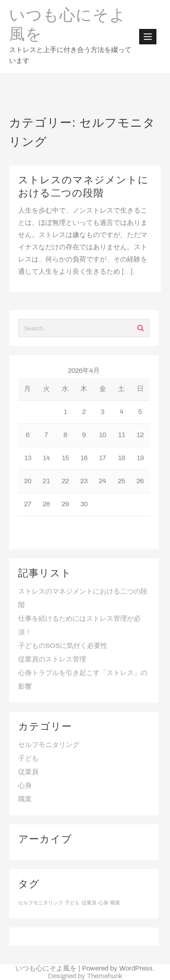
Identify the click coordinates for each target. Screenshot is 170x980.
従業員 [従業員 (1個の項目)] (89, 903)
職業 (25, 799)
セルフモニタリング (49, 745)
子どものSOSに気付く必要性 (63, 646)
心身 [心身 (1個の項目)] (103, 903)
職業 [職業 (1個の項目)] (115, 903)
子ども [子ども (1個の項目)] (72, 903)
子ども (28, 759)
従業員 (28, 772)
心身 (25, 786)
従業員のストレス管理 (52, 660)
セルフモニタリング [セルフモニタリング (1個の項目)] (41, 903)
